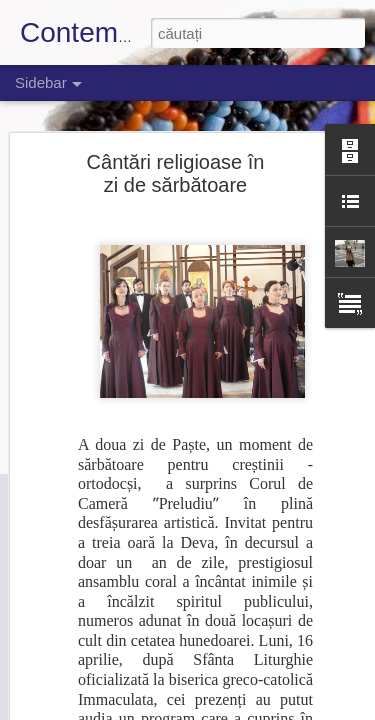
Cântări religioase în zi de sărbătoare (176, 173)
